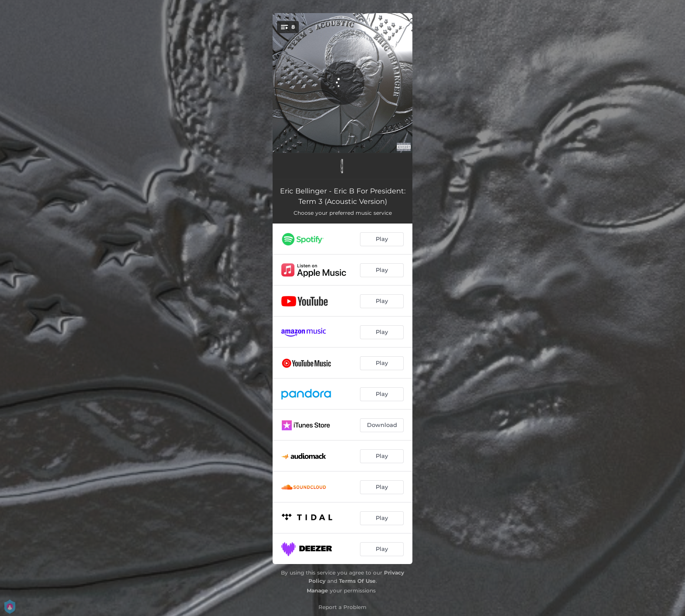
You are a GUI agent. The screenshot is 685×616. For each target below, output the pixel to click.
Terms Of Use (357, 581)
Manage (317, 590)
